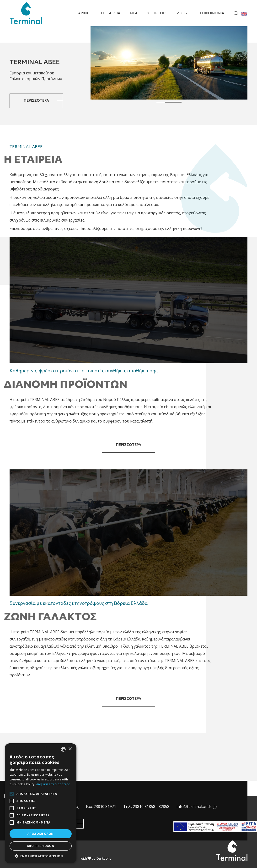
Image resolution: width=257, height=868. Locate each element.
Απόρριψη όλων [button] (41, 846)
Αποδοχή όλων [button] (41, 834)
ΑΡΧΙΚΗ (85, 14)
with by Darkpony (96, 858)
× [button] (70, 749)
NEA (134, 14)
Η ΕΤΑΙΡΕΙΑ (111, 14)
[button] (161, 102)
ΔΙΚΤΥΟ (184, 14)
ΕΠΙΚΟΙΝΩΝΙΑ (212, 14)
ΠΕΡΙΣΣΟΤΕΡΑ (36, 101)
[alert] (41, 803)
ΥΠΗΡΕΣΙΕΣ (157, 14)
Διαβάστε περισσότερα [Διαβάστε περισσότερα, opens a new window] (53, 784)
